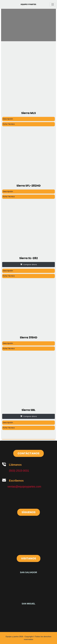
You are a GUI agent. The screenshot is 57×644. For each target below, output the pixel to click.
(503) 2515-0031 (19, 471)
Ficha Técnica (9, 124)
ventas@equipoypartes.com (24, 487)
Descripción (8, 119)
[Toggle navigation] (53, 4)
